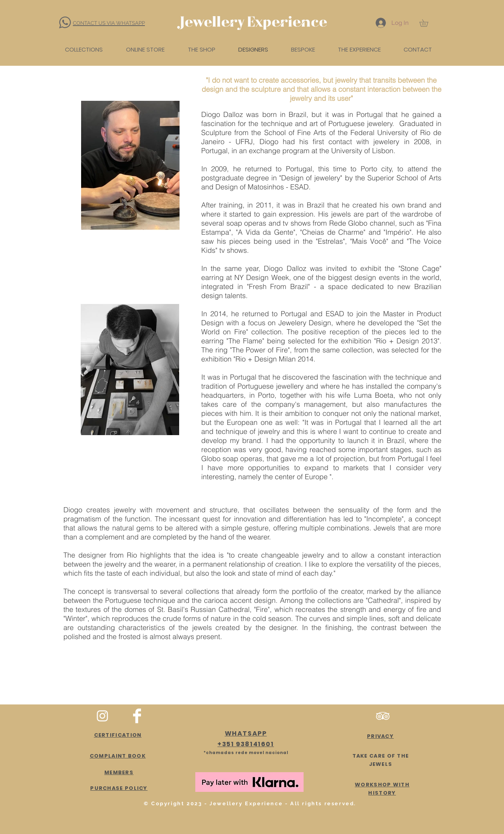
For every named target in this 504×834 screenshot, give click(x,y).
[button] (427, 23)
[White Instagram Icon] (102, 716)
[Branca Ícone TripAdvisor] (383, 716)
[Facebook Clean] (137, 716)
